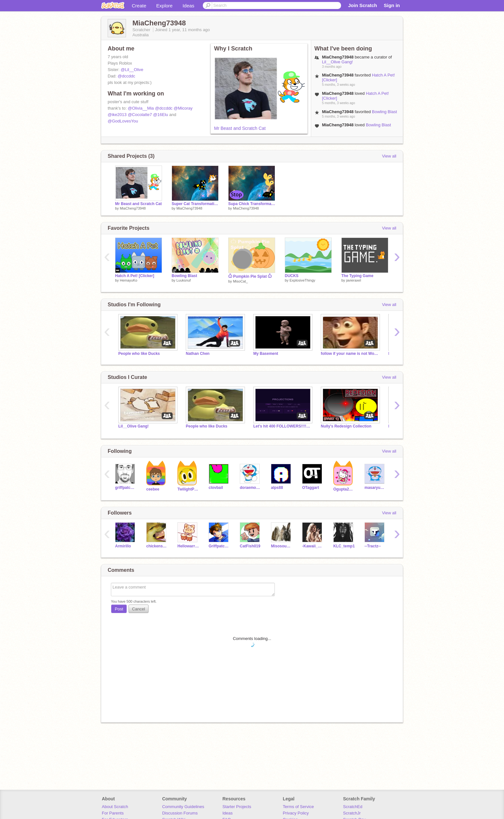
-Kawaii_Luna (313, 546)
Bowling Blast (384, 112)
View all (389, 156)
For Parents (113, 813)
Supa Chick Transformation (252, 204)
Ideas (189, 6)
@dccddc (126, 76)
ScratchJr (352, 813)
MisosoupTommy (282, 546)
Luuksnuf (184, 280)
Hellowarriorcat (188, 546)
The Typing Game (357, 276)
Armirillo (123, 546)
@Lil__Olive (132, 70)
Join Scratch (363, 5)
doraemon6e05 (251, 488)
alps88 (277, 488)
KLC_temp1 (344, 546)
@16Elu (160, 115)
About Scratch (115, 807)
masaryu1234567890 (375, 488)
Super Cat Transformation (195, 204)
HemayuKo (129, 280)
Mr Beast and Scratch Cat (240, 128)
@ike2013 (117, 115)
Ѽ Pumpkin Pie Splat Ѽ (250, 276)
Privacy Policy (296, 813)
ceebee (153, 489)
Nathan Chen (198, 354)
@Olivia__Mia (141, 108)
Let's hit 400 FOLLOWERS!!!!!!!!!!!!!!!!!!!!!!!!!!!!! (282, 426)
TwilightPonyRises (188, 489)
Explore (164, 6)
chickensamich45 (157, 546)
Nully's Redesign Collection (346, 426)
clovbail (216, 488)
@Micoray (183, 108)
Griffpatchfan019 (219, 546)
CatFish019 (250, 546)
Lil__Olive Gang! (337, 62)
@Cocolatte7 (140, 115)
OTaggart (310, 488)
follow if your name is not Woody (350, 354)
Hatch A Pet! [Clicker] (135, 276)
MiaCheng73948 (133, 208)
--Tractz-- (373, 546)
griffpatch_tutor (126, 488)
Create (139, 6)
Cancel (139, 609)
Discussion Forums (180, 813)
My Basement (266, 354)
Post (119, 609)
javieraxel (354, 280)
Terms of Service (298, 807)
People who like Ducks (139, 354)
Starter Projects (237, 807)
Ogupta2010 (344, 489)
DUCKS (292, 276)
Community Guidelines (183, 807)
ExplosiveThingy (302, 280)
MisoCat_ (240, 281)
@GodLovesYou (123, 121)
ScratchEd (353, 807)
